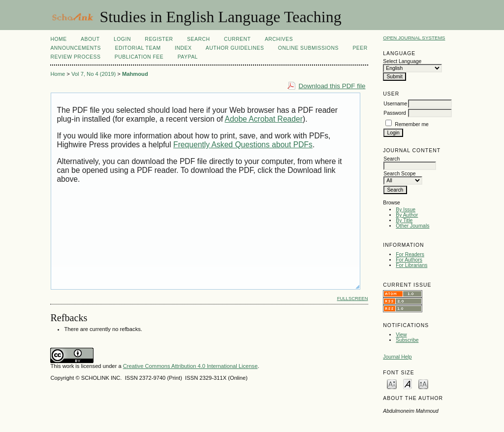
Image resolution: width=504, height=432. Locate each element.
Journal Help (397, 357)
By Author (407, 215)
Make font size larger (423, 383)
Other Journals (412, 226)
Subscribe (407, 340)
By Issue (406, 210)
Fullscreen (353, 298)
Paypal (188, 57)
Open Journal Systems (414, 38)
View (401, 335)
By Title (404, 220)
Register (159, 39)
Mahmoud (135, 74)
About (90, 39)
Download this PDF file (332, 86)
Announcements (76, 48)
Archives (279, 39)
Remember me (412, 124)
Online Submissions (308, 48)
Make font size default (408, 383)
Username (395, 104)
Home (58, 39)
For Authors (409, 260)
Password (395, 113)
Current (237, 39)
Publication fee (139, 57)
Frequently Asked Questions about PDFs (243, 145)
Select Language (402, 61)
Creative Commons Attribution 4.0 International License (190, 366)
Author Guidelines (235, 48)
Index (183, 48)
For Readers (410, 254)
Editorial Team (138, 48)
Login (122, 39)
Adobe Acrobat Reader (264, 119)
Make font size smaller (392, 383)
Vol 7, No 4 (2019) (94, 74)
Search (198, 39)
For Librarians (411, 265)
